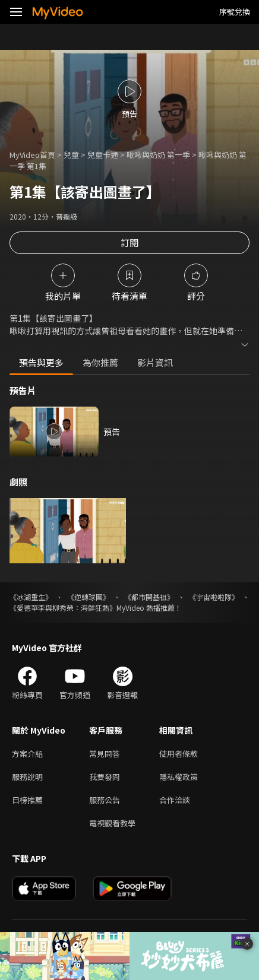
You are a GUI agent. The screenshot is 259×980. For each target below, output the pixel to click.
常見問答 (105, 754)
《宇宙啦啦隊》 (214, 597)
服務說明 (27, 777)
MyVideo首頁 (32, 155)
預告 (112, 432)
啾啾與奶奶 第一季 (158, 155)
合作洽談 (175, 800)
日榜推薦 (27, 800)
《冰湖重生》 (31, 597)
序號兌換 (235, 12)
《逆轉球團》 (89, 597)
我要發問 (105, 777)
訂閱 (129, 242)
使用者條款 (179, 754)
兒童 (71, 155)
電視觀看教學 (112, 823)
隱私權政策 (179, 777)
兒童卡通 (103, 155)
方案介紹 (27, 754)
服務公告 (105, 800)
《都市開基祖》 (149, 597)
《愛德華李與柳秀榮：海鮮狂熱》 (63, 608)
